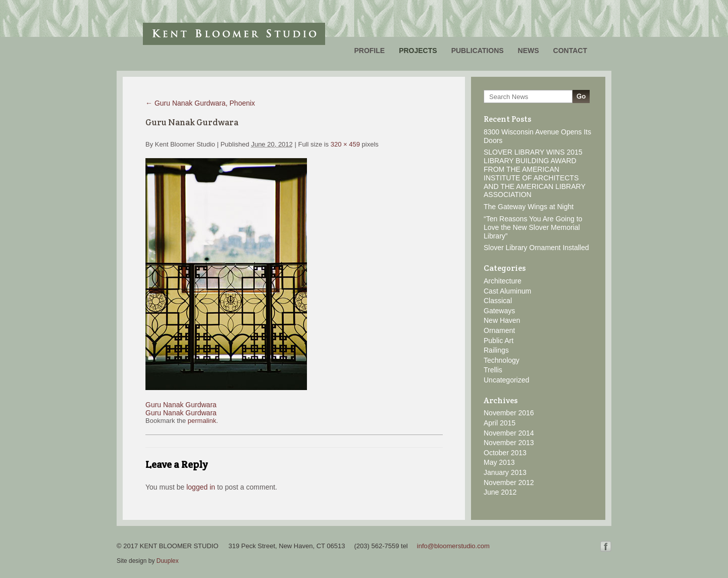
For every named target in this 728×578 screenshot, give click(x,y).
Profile (369, 51)
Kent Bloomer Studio (234, 34)
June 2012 (500, 492)
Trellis (493, 370)
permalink (202, 421)
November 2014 (509, 433)
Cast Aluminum (507, 291)
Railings (496, 350)
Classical (498, 301)
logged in (201, 487)
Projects (418, 51)
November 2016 (509, 413)
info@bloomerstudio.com (453, 546)
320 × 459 (345, 144)
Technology (502, 360)
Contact (570, 51)
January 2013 (505, 472)
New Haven (502, 320)
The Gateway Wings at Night (529, 207)
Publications (478, 51)
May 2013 (499, 462)
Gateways (499, 311)
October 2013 (505, 453)
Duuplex (168, 561)
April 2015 (500, 423)
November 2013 (509, 443)
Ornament (499, 330)
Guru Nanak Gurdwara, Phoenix (200, 103)
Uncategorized (506, 380)
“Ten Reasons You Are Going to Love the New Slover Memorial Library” (533, 227)
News (529, 51)
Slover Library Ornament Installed (536, 248)
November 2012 (509, 483)
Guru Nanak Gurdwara (181, 405)
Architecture (503, 281)
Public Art (499, 341)
